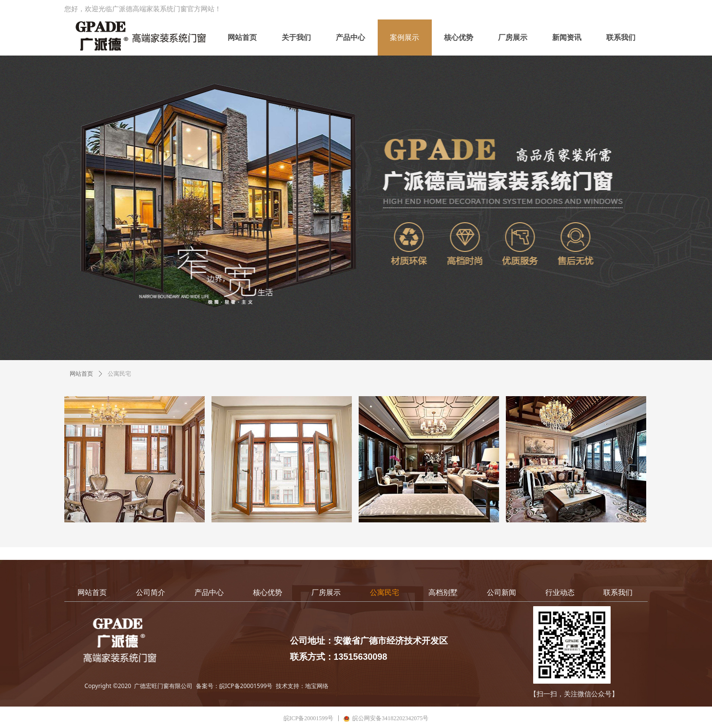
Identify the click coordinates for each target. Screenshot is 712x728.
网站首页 (81, 374)
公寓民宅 (119, 374)
